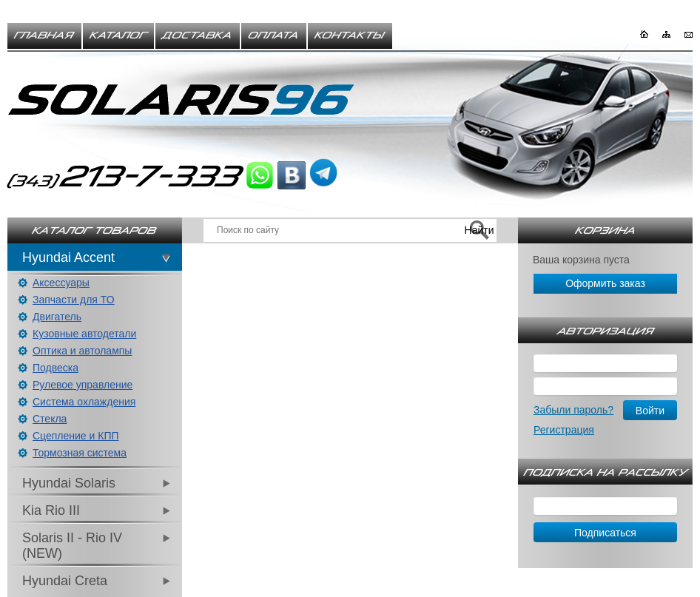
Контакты (350, 36)
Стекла (50, 419)
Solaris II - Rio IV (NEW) (72, 546)
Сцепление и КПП (76, 436)
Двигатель (57, 317)
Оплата (274, 36)
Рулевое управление (83, 385)
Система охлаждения (84, 402)
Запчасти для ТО (74, 300)
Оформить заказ (605, 283)
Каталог (118, 36)
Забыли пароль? (573, 410)
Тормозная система (80, 453)
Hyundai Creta (65, 581)
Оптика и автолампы (82, 351)
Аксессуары (61, 283)
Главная (44, 36)
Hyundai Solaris (69, 483)
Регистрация (564, 430)
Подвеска (55, 368)
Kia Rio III (51, 510)
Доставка (198, 36)
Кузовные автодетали (84, 334)
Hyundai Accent (68, 257)
